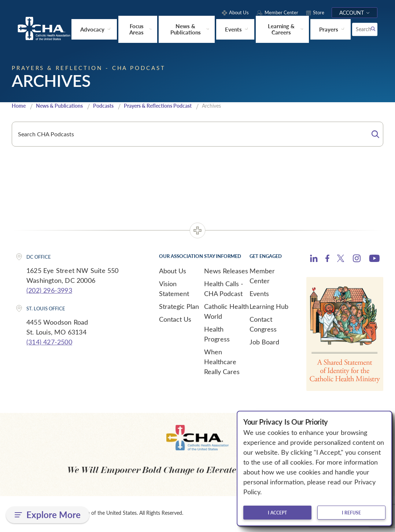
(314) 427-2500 (49, 343)
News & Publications (63, 107)
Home (19, 107)
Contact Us (175, 321)
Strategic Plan (179, 308)
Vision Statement (174, 290)
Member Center (262, 278)
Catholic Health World (226, 313)
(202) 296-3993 (49, 292)
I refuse (351, 513)
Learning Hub (269, 308)
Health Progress (217, 336)
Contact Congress (263, 326)
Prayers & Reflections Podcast (170, 107)
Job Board (264, 344)
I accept (277, 513)
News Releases (226, 273)
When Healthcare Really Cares (222, 363)
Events (259, 295)
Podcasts (111, 107)
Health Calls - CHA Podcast (224, 290)
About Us (173, 273)
